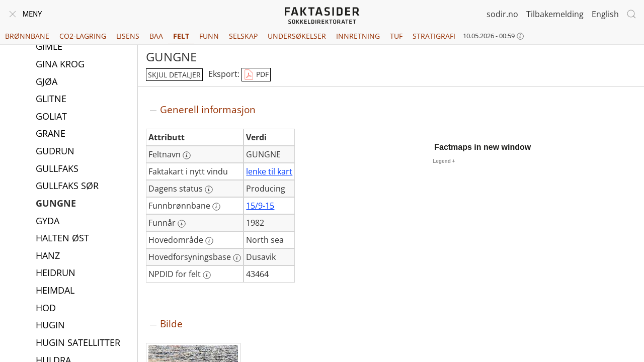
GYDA (48, 222)
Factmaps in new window (482, 147)
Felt (181, 36)
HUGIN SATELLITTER (78, 343)
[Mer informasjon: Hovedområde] (209, 241)
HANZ (48, 256)
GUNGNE (56, 204)
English (605, 14)
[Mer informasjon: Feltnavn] (187, 155)
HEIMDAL (55, 291)
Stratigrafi (434, 36)
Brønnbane (27, 36)
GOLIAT (51, 117)
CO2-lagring (83, 36)
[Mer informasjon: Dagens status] (209, 190)
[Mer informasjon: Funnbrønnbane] (216, 207)
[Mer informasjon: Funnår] (182, 224)
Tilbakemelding (555, 14)
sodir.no (502, 14)
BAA (156, 36)
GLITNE (51, 100)
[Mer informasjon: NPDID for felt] (207, 275)
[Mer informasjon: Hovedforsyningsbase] (237, 258)
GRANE (51, 134)
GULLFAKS (57, 169)
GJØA (47, 82)
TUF (396, 36)
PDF (256, 75)
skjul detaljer (174, 75)
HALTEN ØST (62, 239)
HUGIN (50, 326)
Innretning (358, 36)
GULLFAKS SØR (67, 187)
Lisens (128, 36)
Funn (209, 36)
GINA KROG (60, 65)
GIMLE (49, 47)
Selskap (243, 36)
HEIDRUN (56, 274)
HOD (46, 309)
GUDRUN (55, 152)
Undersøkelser (297, 36)
